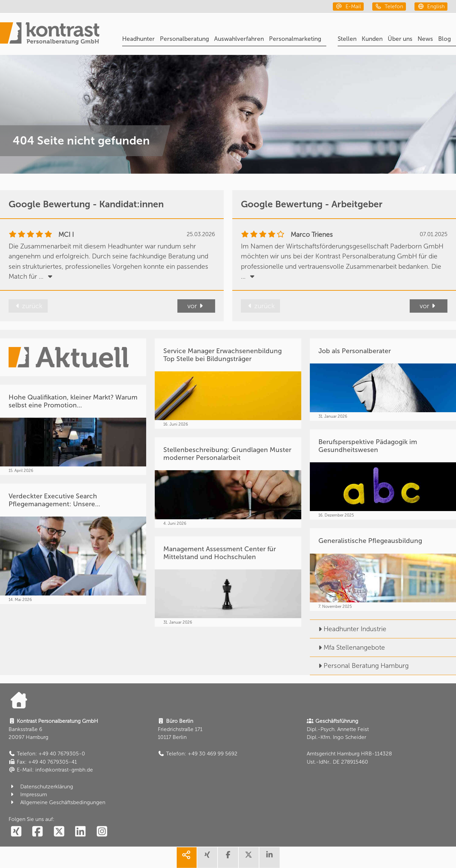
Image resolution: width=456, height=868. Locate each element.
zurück (28, 306)
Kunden (372, 39)
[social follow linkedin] (80, 832)
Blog (445, 39)
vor (196, 306)
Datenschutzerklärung (41, 787)
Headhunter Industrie (348, 629)
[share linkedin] (269, 858)
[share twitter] (249, 858)
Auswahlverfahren (239, 39)
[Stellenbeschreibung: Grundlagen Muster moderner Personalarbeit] (228, 483)
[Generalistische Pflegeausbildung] (383, 569)
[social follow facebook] (38, 832)
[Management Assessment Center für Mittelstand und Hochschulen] (228, 582)
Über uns (400, 39)
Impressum (28, 795)
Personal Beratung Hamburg (359, 666)
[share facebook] (228, 858)
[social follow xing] (16, 832)
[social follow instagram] (102, 832)
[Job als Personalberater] (383, 380)
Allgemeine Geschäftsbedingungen (57, 802)
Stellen (347, 39)
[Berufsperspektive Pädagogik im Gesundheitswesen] (383, 475)
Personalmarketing (295, 39)
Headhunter (138, 39)
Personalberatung (184, 39)
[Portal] (50, 34)
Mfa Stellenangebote (347, 647)
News (425, 39)
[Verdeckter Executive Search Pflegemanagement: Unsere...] (73, 544)
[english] (431, 7)
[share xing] (207, 858)
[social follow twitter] (59, 832)
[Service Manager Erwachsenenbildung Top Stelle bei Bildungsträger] (228, 384)
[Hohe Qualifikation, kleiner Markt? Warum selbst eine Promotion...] (73, 430)
